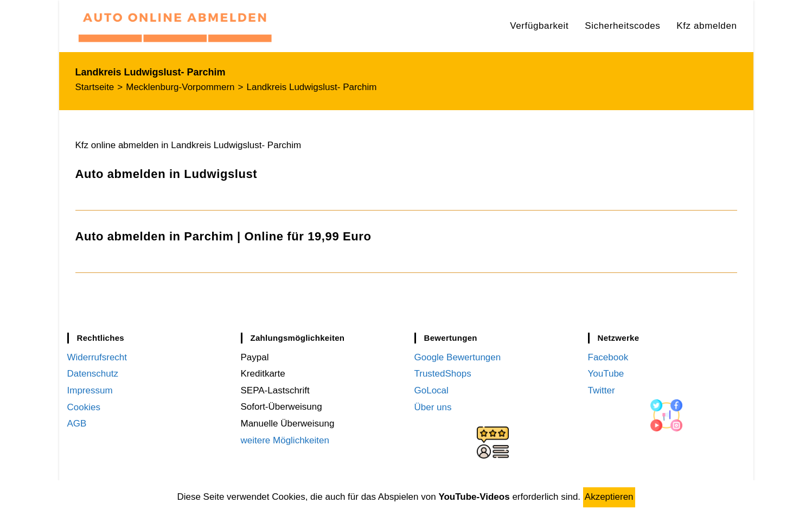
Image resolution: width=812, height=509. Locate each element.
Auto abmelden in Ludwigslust (167, 174)
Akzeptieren (609, 497)
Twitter (602, 390)
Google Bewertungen (458, 357)
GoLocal (431, 390)
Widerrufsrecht (97, 357)
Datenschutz (93, 374)
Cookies (84, 407)
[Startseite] (95, 87)
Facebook (608, 357)
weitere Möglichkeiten (285, 440)
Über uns (433, 407)
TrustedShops (443, 374)
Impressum (90, 390)
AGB (77, 424)
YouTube (606, 374)
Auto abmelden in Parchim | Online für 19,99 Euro (223, 236)
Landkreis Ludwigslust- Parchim (312, 87)
